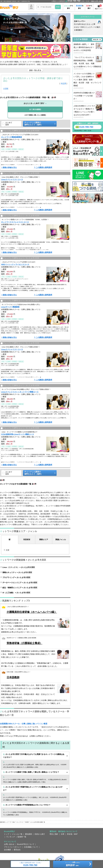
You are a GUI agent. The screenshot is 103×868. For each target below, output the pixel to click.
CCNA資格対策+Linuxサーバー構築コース (18, 434)
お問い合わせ (9, 844)
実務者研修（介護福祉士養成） (24, 643)
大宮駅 (6, 89)
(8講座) (35, 109)
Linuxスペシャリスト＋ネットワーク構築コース (20, 392)
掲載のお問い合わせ (97, 1)
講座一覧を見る (35, 70)
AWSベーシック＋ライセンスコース (15, 264)
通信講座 (28, 834)
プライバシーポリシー (13, 847)
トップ (7, 834)
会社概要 (7, 850)
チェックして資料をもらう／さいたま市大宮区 (20, 131)
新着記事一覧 (97, 40)
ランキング (11, 837)
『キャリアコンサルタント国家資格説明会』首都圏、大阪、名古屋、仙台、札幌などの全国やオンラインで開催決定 (88, 63)
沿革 (63, 834)
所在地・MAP (72, 834)
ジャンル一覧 (17, 834)
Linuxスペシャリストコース (12, 179)
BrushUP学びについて (26, 844)
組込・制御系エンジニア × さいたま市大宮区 (20, 588)
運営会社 (17, 850)
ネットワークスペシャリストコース (15, 222)
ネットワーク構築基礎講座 (12, 137)
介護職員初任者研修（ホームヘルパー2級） (32, 612)
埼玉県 (63, 83)
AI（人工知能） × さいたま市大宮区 (16, 593)
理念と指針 (54, 834)
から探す (69, 7)
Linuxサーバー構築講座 (10, 307)
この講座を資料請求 (44, 167)
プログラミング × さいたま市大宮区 (16, 577)
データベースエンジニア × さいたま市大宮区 (20, 583)
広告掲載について (31, 847)
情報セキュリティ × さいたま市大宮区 (17, 572)
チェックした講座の (39, 124)
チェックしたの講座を (73, 864)
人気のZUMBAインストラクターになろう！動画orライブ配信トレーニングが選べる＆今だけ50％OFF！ (88, 112)
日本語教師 (13, 677)
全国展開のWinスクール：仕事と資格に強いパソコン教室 (24, 724)
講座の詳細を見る (10, 167)
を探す (80, 7)
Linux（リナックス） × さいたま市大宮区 (19, 567)
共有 (31, 7)
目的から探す (40, 834)
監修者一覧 (22, 837)
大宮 (8, 550)
